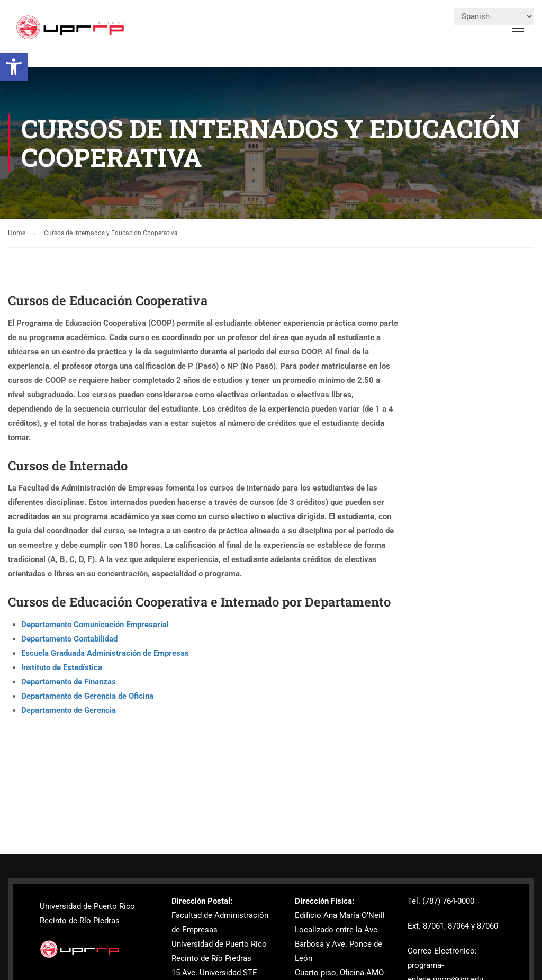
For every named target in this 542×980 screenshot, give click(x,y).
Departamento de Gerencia (69, 710)
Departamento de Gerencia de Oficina (87, 696)
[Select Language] (494, 16)
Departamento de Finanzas (69, 682)
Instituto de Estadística (62, 667)
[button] (14, 67)
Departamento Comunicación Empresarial (95, 625)
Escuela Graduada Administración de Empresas (105, 653)
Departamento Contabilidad (69, 639)
